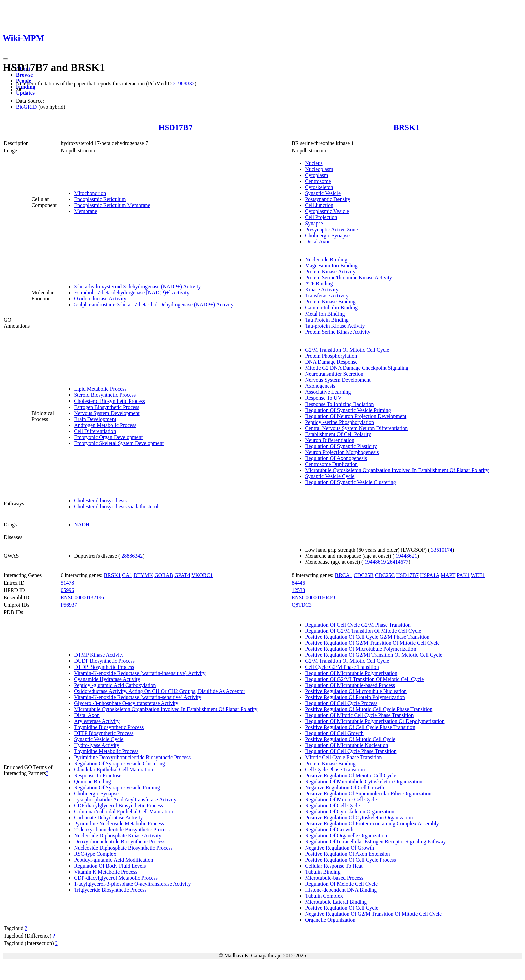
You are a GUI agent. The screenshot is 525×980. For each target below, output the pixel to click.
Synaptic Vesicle (323, 193)
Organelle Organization (330, 920)
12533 (298, 590)
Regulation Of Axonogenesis (336, 458)
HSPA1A (430, 575)
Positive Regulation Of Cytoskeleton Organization (359, 818)
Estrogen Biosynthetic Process (107, 407)
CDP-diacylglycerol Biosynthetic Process (119, 806)
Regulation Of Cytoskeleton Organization (350, 812)
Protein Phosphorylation (331, 356)
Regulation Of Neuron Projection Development (356, 416)
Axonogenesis (320, 386)
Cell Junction (319, 205)
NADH (82, 524)
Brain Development (95, 419)
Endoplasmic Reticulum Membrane (112, 205)
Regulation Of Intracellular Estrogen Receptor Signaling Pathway (375, 842)
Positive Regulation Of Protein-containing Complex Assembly (372, 824)
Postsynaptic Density (328, 199)
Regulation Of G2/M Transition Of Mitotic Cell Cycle (363, 631)
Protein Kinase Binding (330, 302)
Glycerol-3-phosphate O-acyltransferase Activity (126, 703)
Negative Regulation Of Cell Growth (345, 787)
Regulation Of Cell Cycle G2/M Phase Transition (358, 625)
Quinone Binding (93, 781)
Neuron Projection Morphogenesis (342, 452)
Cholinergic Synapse (327, 235)
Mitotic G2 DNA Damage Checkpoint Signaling (357, 368)
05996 (67, 590)
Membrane (86, 211)
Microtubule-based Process (334, 878)
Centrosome (318, 181)
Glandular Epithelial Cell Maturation (114, 769)
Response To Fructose (98, 775)
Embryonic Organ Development (108, 437)
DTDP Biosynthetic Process (104, 667)
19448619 (375, 562)
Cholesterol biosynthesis (100, 500)
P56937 (69, 605)
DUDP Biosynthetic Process (104, 661)
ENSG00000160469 (313, 597)
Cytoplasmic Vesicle (327, 211)
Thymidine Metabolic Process (106, 751)
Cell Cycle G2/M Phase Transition (342, 667)
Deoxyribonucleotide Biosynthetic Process (120, 842)
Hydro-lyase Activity (97, 745)
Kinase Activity (322, 290)
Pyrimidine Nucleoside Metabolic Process (119, 824)
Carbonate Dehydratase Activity (108, 818)
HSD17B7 (175, 127)
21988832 (184, 83)
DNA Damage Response (331, 362)
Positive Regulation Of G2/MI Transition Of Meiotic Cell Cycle (374, 655)
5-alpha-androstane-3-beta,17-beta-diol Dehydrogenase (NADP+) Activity (154, 305)
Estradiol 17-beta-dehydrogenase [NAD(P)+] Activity (132, 293)
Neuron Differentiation (330, 440)
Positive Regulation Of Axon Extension (347, 854)
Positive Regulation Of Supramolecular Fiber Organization (368, 793)
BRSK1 (406, 127)
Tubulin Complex (324, 896)
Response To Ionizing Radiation (339, 404)
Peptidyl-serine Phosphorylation (340, 422)
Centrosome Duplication (331, 464)
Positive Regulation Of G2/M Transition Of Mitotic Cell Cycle (372, 643)
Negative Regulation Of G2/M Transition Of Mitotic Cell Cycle (373, 914)
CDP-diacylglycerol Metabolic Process (116, 878)
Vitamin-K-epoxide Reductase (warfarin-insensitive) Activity (140, 673)
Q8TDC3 (302, 605)
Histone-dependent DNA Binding (341, 890)
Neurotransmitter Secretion (334, 374)
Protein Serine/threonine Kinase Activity (349, 278)
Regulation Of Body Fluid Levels (110, 866)
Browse (24, 75)
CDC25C (385, 575)
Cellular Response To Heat (334, 866)
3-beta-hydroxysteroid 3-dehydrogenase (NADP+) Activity (137, 287)
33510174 (442, 550)
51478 (67, 583)
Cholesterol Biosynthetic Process (109, 401)
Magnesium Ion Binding (331, 265)
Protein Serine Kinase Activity (338, 332)
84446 (298, 583)
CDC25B (364, 575)
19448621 (406, 556)
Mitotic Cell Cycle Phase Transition (343, 757)
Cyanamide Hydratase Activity (107, 679)
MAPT (448, 575)
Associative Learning (328, 392)
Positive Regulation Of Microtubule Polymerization (361, 649)
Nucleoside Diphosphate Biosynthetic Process (123, 848)
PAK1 (463, 575)
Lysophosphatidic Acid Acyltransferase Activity (125, 799)
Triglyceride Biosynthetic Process (110, 890)
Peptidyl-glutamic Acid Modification (114, 860)
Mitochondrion (90, 193)
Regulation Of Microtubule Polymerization (351, 673)
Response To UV (323, 398)
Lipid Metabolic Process (100, 389)
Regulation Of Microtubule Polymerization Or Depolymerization (375, 721)
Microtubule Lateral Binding (336, 902)
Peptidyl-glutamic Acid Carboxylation (115, 685)
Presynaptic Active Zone (331, 229)
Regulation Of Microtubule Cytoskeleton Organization (364, 781)
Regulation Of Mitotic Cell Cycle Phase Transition (359, 715)
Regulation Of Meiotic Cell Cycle (341, 884)
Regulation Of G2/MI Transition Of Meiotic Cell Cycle (364, 679)
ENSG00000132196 (82, 597)
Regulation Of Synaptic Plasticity (341, 446)
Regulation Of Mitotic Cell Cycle (341, 799)
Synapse (314, 223)
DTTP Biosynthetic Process (104, 733)
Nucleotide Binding (326, 259)
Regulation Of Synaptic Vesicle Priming (348, 410)
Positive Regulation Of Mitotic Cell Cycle (350, 739)
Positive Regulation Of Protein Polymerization (355, 697)
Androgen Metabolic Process (105, 425)
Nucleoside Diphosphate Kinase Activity (118, 836)
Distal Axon (318, 241)
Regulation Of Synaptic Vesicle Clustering (351, 482)
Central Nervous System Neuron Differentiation (356, 428)
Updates (25, 93)
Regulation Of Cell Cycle (332, 806)
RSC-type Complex (95, 854)
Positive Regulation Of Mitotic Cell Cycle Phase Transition (369, 709)
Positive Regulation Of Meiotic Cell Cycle (351, 775)
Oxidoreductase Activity (100, 299)
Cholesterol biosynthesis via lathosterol (116, 506)
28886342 (132, 556)
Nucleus (314, 163)
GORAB (164, 575)
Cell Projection (321, 217)
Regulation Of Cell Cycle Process (341, 703)
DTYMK (143, 575)
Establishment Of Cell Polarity (338, 434)
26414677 (398, 562)
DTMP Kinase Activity (99, 655)
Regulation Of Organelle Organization (346, 836)
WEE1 (478, 575)
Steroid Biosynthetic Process (105, 395)
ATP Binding (319, 284)
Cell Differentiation (95, 431)
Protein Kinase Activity (330, 272)
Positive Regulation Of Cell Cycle (342, 908)
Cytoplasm (317, 175)
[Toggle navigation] (5, 59)
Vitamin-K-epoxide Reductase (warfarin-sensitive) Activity (138, 697)
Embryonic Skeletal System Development (119, 443)
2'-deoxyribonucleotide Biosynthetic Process (122, 830)
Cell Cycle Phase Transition (335, 769)
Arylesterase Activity (97, 721)
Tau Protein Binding (327, 320)
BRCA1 (344, 575)
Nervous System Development (107, 413)
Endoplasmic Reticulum (100, 199)
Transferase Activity (327, 296)
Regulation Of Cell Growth (334, 733)
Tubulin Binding (323, 872)
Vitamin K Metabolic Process (106, 872)
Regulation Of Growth (329, 830)
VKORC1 (202, 575)
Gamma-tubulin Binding (331, 308)
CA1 (127, 575)
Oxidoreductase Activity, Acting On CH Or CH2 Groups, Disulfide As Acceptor (160, 691)
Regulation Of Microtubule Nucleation (347, 745)
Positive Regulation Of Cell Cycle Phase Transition (360, 727)
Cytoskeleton (319, 187)
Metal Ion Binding (325, 314)
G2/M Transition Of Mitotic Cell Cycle (347, 350)
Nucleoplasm (319, 169)
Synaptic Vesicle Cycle (330, 476)
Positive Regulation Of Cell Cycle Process (351, 860)
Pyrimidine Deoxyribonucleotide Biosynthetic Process (132, 757)
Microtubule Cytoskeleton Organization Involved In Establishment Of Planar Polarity (397, 470)
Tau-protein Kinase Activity (335, 326)
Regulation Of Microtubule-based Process (350, 685)
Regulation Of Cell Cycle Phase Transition (351, 751)
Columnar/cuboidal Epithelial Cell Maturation (124, 812)
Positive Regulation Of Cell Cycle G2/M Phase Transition (367, 637)
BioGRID (26, 107)
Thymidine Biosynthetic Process (109, 727)
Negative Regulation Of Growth (340, 848)
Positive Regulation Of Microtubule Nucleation (356, 691)
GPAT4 (182, 575)
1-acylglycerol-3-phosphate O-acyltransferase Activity (132, 884)
